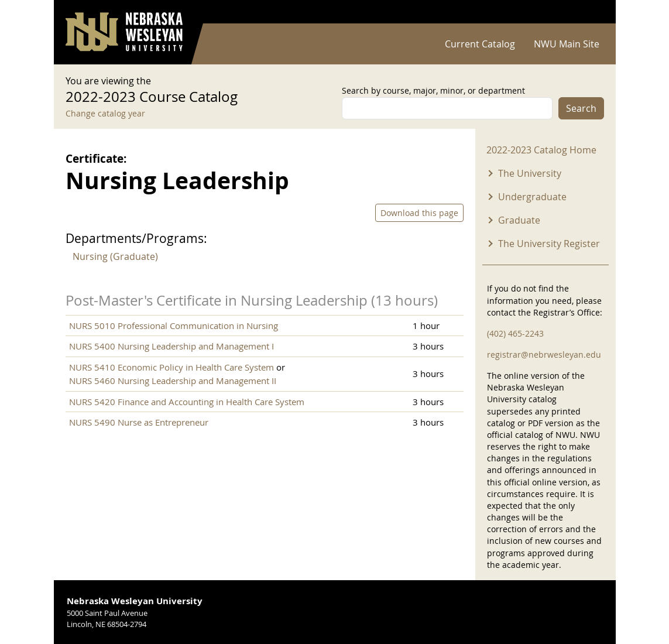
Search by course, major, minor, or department (433, 90)
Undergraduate (532, 197)
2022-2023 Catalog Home (541, 150)
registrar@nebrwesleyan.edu (544, 354)
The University (530, 173)
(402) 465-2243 (515, 333)
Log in (589, 12)
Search (581, 108)
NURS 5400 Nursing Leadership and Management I (171, 346)
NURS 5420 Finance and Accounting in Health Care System (187, 402)
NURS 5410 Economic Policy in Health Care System (171, 367)
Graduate (519, 220)
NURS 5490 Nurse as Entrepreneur (139, 422)
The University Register (549, 244)
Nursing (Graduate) (115, 256)
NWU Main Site (567, 44)
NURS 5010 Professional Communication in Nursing (174, 326)
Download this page (419, 213)
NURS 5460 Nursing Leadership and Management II (173, 381)
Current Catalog (480, 44)
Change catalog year (105, 113)
